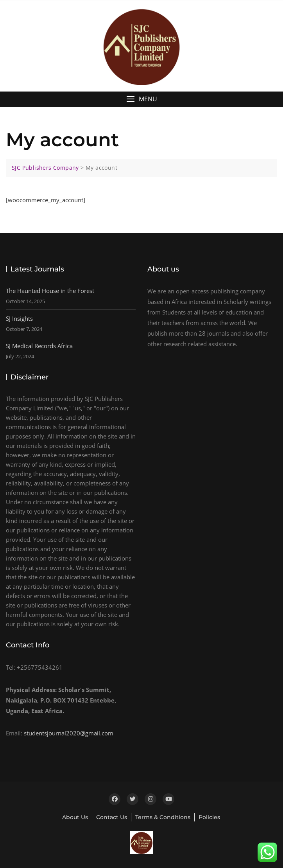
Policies (209, 817)
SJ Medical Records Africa (39, 346)
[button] (141, 99)
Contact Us (112, 817)
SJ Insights (19, 318)
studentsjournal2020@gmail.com (69, 733)
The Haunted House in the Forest (50, 291)
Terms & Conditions (163, 817)
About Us (75, 817)
